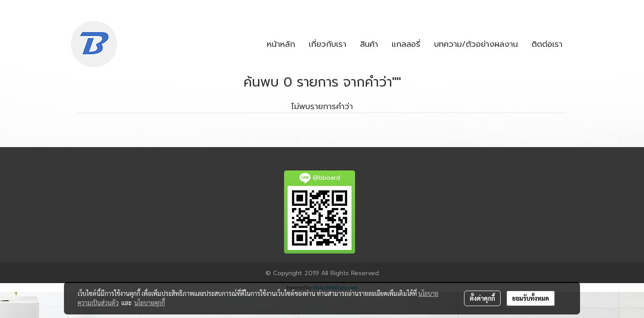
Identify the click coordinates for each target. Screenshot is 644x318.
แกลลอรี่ (406, 44)
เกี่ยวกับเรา (328, 44)
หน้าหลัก (281, 44)
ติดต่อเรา (547, 44)
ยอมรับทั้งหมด (531, 298)
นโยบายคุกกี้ (150, 303)
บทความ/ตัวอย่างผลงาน (476, 44)
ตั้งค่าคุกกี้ (482, 298)
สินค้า (369, 44)
